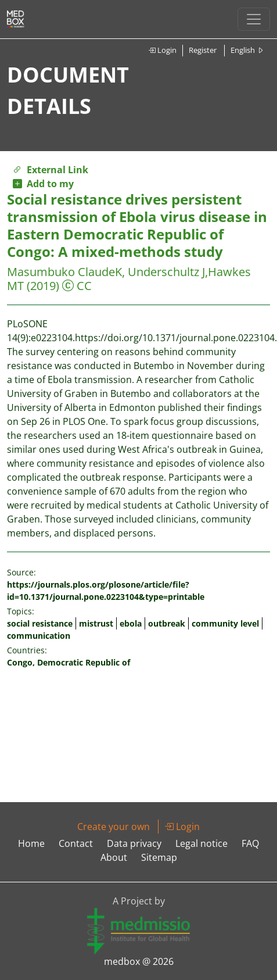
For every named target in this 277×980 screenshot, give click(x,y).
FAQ (250, 843)
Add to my (43, 184)
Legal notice (202, 843)
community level (225, 623)
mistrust (96, 623)
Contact (76, 843)
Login (162, 50)
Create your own (114, 827)
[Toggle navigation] (254, 19)
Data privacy (134, 843)
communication (39, 636)
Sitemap (159, 857)
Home (31, 843)
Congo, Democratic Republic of (69, 662)
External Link (51, 170)
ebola (131, 623)
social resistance (40, 623)
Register (203, 50)
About (114, 857)
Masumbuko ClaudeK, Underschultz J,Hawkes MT (129, 279)
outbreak (167, 623)
